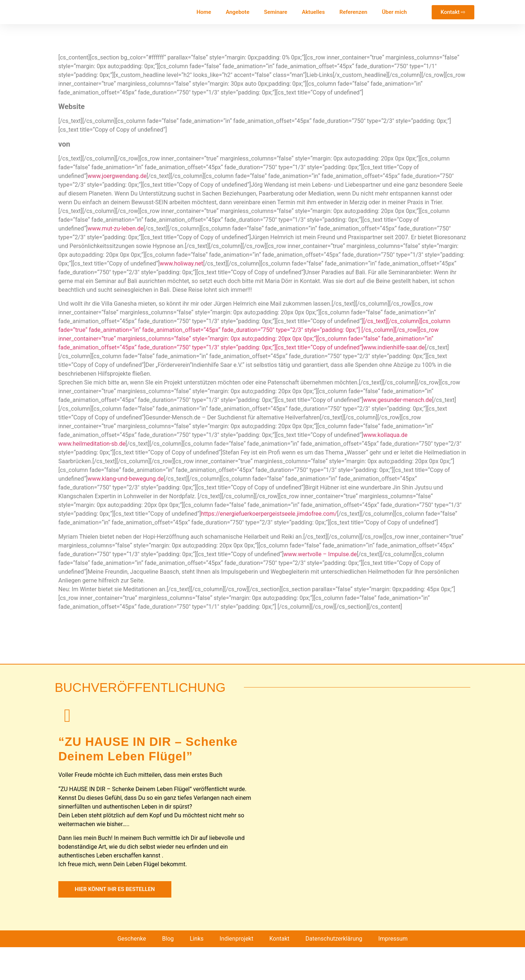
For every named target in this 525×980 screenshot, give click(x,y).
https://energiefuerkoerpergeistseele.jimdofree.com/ (269, 514)
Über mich (394, 12)
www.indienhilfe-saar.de (394, 347)
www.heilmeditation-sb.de (92, 444)
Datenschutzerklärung (334, 971)
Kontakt (279, 971)
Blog (168, 971)
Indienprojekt (236, 971)
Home (204, 12)
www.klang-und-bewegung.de (126, 479)
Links (197, 971)
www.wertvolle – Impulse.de (320, 554)
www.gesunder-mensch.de (398, 400)
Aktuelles (313, 12)
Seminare (276, 12)
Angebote (238, 12)
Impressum (393, 971)
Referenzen (353, 12)
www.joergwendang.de (117, 176)
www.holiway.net (181, 264)
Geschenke (132, 971)
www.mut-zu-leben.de (115, 228)
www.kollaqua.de (385, 435)
